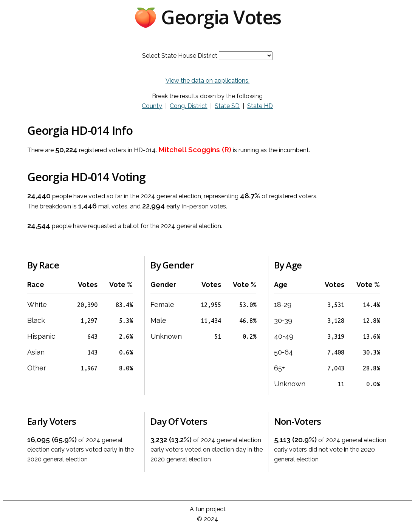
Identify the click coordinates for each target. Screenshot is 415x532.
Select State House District (180, 56)
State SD (227, 106)
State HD (260, 106)
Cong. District (188, 106)
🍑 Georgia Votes (207, 17)
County (152, 106)
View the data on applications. (207, 81)
